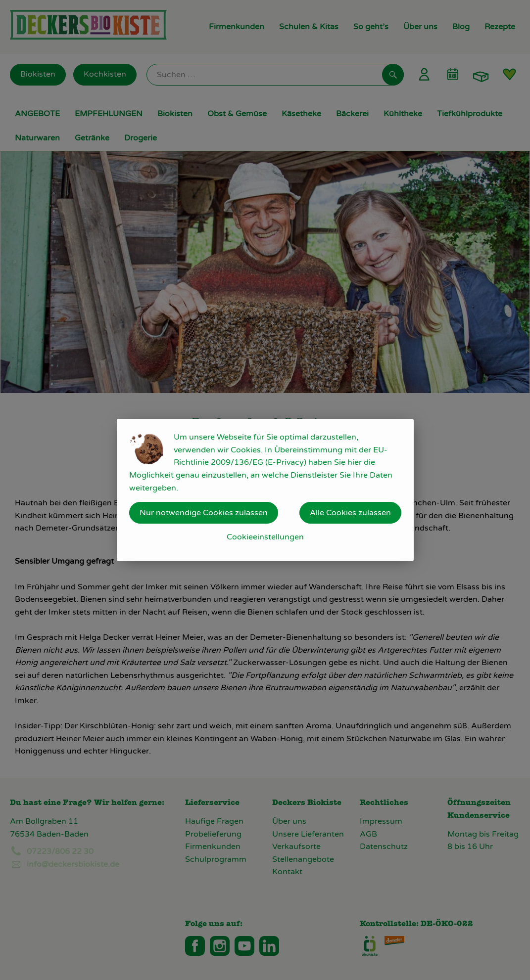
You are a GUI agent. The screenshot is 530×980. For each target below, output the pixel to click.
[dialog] (265, 490)
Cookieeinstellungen (265, 537)
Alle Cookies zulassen (350, 513)
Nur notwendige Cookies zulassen (204, 513)
